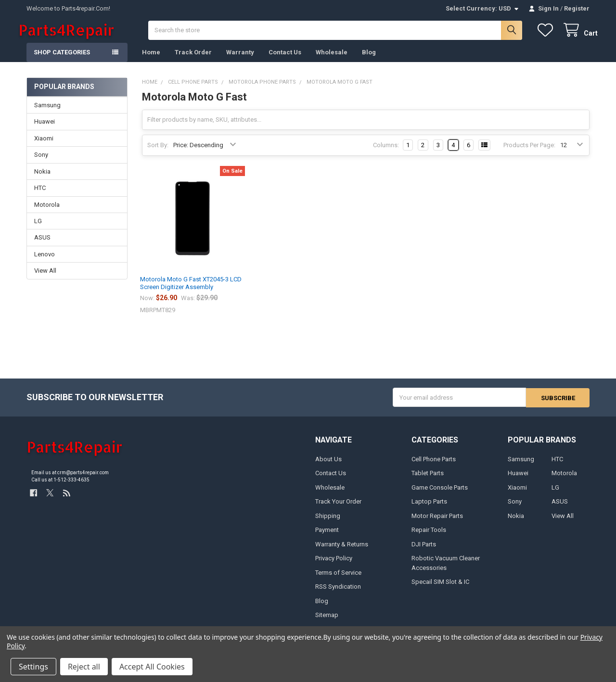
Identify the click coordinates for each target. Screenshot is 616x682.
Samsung (47, 113)
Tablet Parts (428, 481)
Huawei (45, 130)
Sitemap (327, 623)
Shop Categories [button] (62, 60)
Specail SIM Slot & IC (440, 589)
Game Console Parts (440, 495)
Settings (33, 667)
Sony (41, 163)
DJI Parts (424, 552)
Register (577, 8)
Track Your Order (338, 509)
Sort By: (158, 153)
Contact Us (285, 60)
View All (45, 279)
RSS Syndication (338, 594)
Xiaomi (44, 146)
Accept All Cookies (152, 667)
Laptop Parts (429, 509)
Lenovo (45, 262)
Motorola (47, 212)
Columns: (386, 153)
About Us (328, 467)
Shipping (328, 524)
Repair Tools (429, 537)
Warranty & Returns (342, 552)
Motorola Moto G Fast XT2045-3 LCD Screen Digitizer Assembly (191, 291)
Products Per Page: (529, 153)
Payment (327, 537)
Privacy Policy (334, 566)
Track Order (193, 60)
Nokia (42, 179)
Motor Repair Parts (437, 524)
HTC (40, 196)
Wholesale (332, 60)
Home (151, 60)
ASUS (42, 246)
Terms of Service (338, 580)
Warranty (240, 60)
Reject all (84, 667)
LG (38, 229)
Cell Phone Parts (434, 467)
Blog (369, 60)
